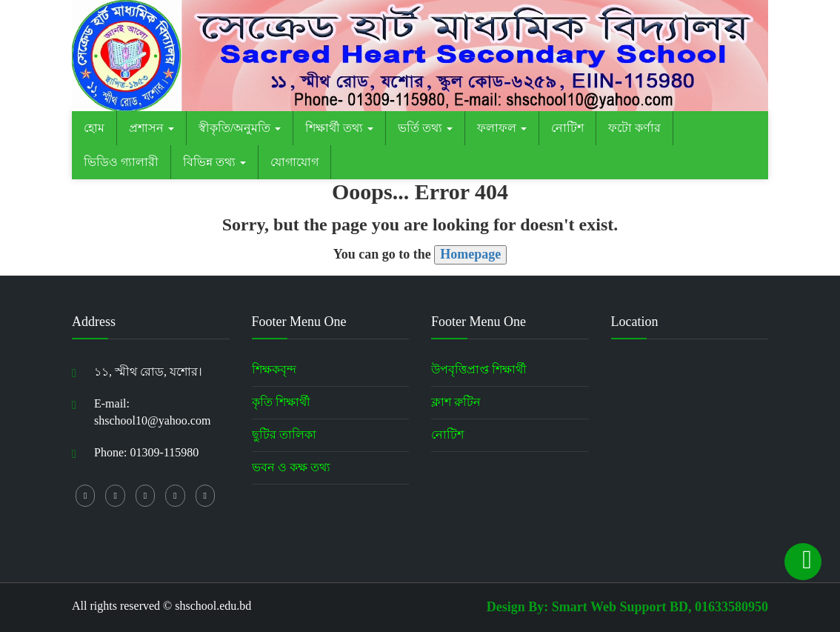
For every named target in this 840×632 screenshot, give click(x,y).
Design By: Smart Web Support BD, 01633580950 (627, 607)
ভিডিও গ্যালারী (121, 162)
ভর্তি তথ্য (425, 128)
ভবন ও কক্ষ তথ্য (291, 467)
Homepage (470, 254)
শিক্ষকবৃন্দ (274, 369)
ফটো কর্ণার (634, 128)
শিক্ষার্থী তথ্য (339, 128)
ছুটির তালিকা (284, 435)
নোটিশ (567, 128)
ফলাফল (502, 128)
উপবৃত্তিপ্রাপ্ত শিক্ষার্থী (479, 369)
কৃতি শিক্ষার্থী (281, 402)
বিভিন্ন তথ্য (214, 162)
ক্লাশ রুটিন (456, 402)
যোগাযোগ (294, 162)
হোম (94, 128)
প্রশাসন (151, 128)
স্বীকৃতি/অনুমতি (240, 128)
